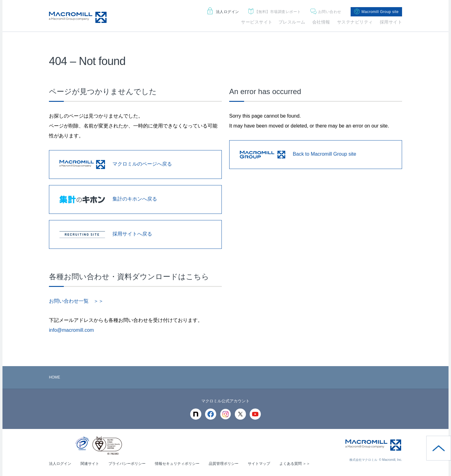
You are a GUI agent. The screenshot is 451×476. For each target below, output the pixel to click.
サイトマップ (259, 464)
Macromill (78, 17)
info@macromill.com (71, 330)
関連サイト (90, 464)
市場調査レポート (275, 12)
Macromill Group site (376, 12)
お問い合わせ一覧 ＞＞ (76, 301)
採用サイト (391, 22)
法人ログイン (223, 12)
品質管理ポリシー (224, 464)
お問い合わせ (326, 12)
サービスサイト (257, 22)
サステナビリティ (355, 22)
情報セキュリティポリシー (177, 464)
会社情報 (321, 22)
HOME (55, 377)
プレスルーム (292, 22)
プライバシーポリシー (127, 464)
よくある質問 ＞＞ (295, 464)
